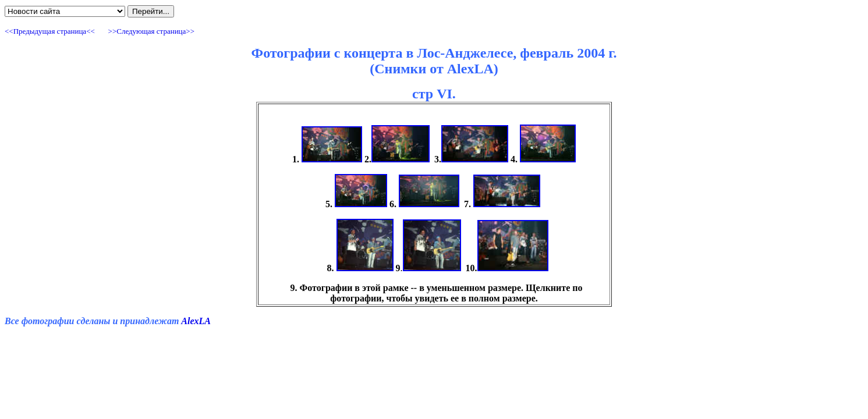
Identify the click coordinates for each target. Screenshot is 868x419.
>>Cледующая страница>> (150, 31)
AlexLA (196, 321)
